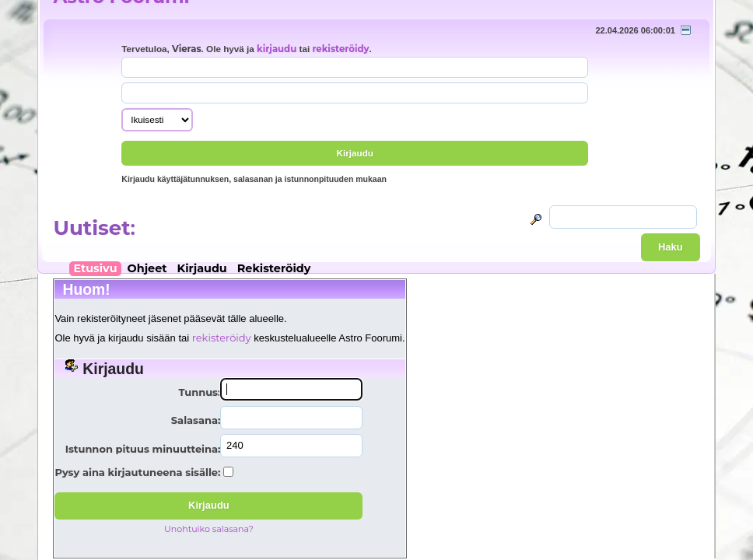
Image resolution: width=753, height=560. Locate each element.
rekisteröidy (340, 49)
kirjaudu (277, 49)
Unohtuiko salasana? (209, 529)
